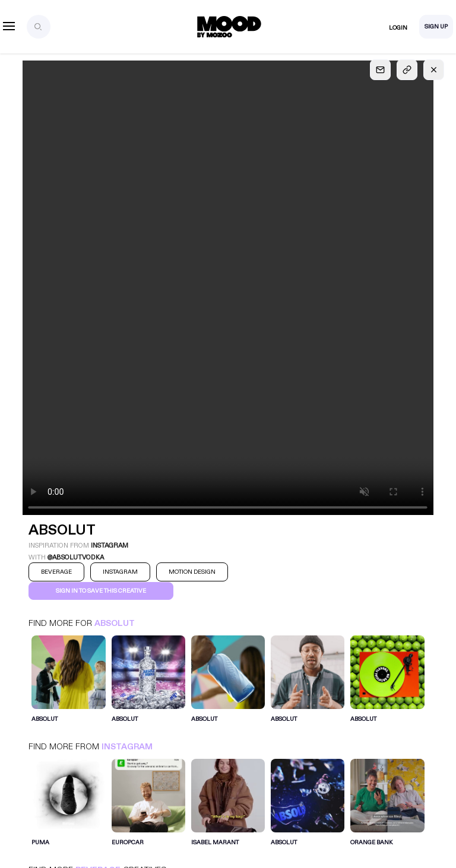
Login (398, 28)
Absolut (115, 623)
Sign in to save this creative (101, 591)
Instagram (127, 747)
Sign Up (436, 27)
